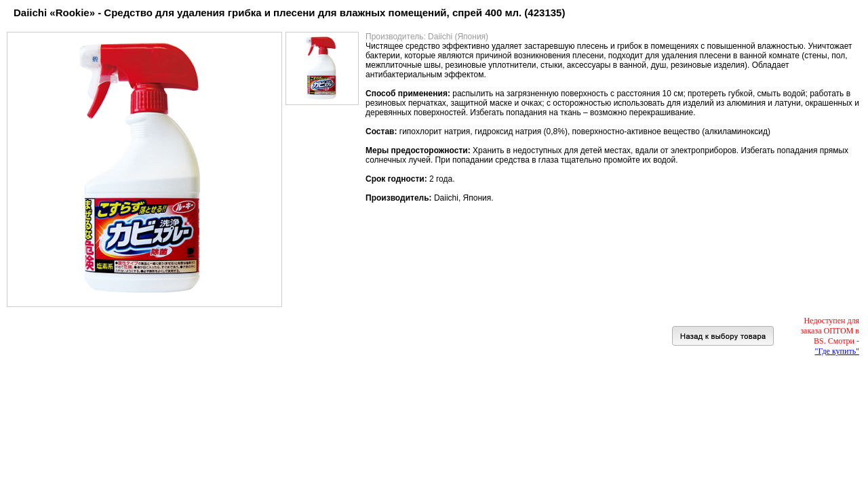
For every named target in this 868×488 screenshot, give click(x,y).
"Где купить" (837, 351)
